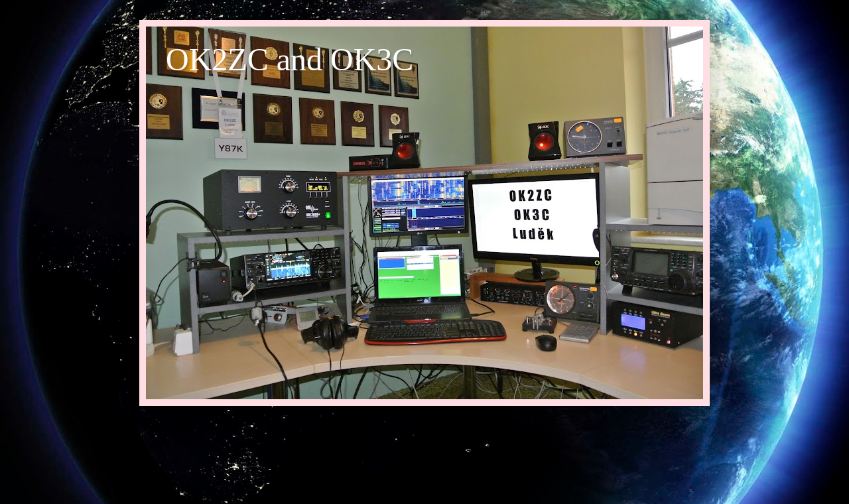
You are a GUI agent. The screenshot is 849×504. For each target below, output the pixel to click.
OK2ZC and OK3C (290, 59)
